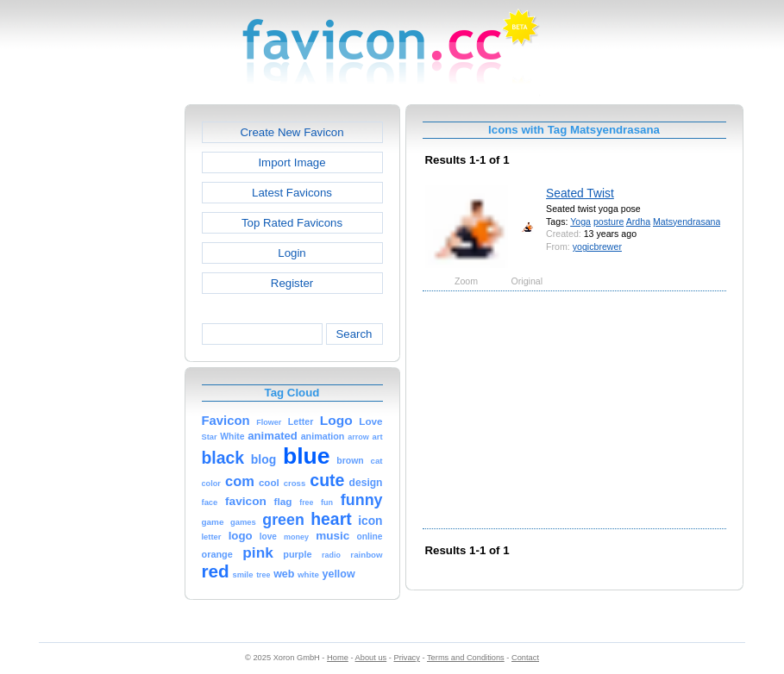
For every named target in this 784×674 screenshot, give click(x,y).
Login (292, 253)
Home (338, 658)
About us (371, 658)
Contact (525, 658)
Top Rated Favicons (292, 223)
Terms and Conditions (466, 658)
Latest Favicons (292, 193)
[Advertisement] (110, 363)
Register (292, 283)
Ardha (638, 222)
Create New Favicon (292, 132)
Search (354, 334)
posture (608, 222)
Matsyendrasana (687, 222)
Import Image (292, 162)
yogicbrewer (597, 247)
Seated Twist (580, 193)
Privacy (406, 658)
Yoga (580, 222)
